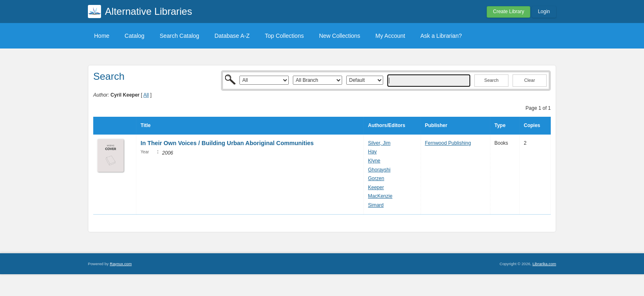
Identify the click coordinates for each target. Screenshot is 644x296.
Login (544, 12)
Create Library (508, 12)
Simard (376, 205)
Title (145, 125)
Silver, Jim (379, 143)
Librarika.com (544, 264)
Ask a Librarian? (441, 36)
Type (500, 125)
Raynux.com (121, 264)
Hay (372, 152)
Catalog (134, 36)
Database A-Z (232, 36)
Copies (532, 125)
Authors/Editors (387, 125)
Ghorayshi (379, 170)
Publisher (436, 125)
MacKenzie (380, 196)
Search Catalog (180, 36)
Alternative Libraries (149, 11)
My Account (390, 36)
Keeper (376, 187)
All (146, 95)
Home (102, 36)
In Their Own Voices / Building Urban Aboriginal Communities (227, 143)
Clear (529, 80)
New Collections (340, 36)
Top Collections (284, 36)
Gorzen (376, 178)
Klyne (374, 161)
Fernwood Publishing (448, 143)
